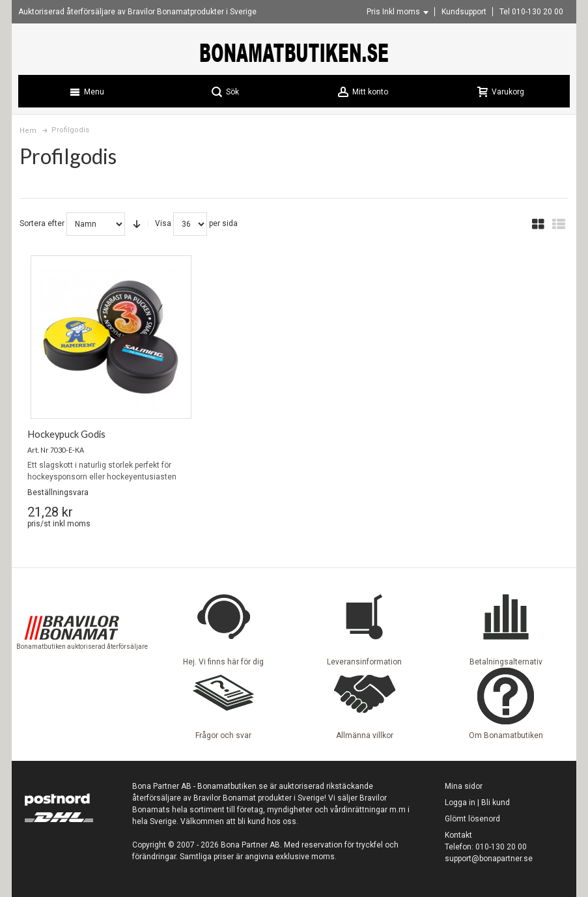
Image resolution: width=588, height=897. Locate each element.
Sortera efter (42, 223)
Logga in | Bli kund (477, 803)
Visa (163, 223)
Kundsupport (464, 12)
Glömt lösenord (472, 819)
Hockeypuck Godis (66, 434)
